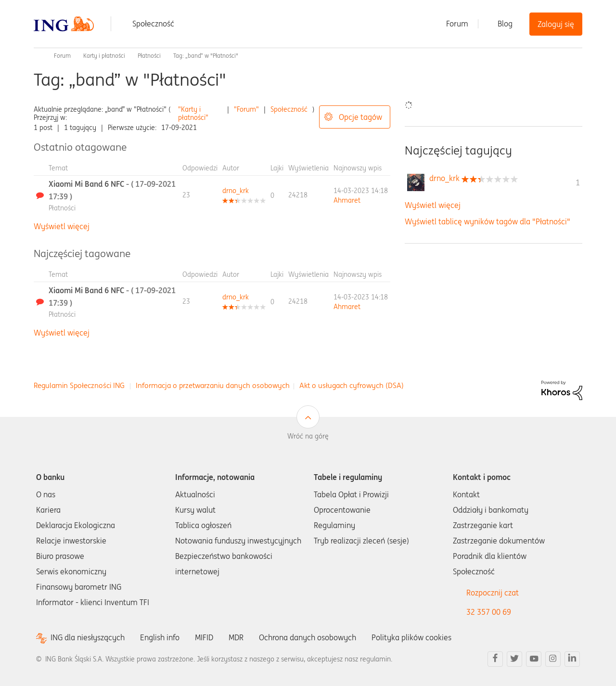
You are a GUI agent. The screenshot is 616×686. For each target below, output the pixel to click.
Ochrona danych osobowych (308, 637)
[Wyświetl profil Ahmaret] (347, 200)
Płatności (149, 56)
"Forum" (246, 109)
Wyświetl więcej (62, 226)
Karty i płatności (104, 56)
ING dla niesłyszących (88, 638)
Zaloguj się (556, 24)
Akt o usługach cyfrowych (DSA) (352, 385)
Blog (505, 24)
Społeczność (153, 24)
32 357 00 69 (489, 612)
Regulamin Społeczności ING (79, 385)
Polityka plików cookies (411, 637)
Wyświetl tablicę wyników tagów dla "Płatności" (488, 221)
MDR (236, 637)
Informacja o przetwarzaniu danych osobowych (213, 385)
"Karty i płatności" (193, 113)
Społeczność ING (38, 56)
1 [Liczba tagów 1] (578, 182)
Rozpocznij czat (493, 593)
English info (160, 637)
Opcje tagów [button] (360, 117)
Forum (457, 24)
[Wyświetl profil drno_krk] (236, 191)
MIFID (204, 637)
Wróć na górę (308, 436)
